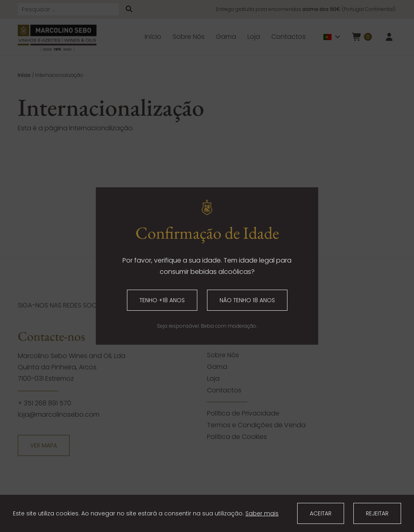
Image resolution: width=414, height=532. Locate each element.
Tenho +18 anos (162, 300)
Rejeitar (377, 513)
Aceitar (321, 513)
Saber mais (262, 513)
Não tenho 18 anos (247, 300)
